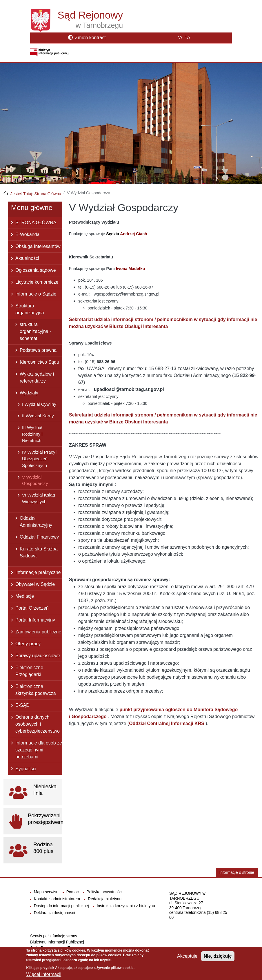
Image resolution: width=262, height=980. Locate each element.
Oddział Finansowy (39, 537)
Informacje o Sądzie (36, 294)
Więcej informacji (44, 974)
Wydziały (29, 393)
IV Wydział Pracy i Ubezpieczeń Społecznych (40, 459)
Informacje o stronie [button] (237, 873)
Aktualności (27, 258)
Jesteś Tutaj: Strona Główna (36, 194)
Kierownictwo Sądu (39, 362)
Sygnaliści (26, 769)
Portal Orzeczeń (32, 608)
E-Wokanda (27, 234)
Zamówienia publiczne (38, 632)
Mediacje (25, 596)
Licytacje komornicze (37, 282)
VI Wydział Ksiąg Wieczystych (39, 498)
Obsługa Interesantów (38, 246)
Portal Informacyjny (35, 620)
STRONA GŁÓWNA (36, 223)
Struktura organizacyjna (30, 309)
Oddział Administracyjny (36, 522)
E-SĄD (22, 705)
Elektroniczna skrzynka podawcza (36, 690)
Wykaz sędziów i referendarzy (37, 377)
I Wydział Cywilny (39, 404)
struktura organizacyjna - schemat (36, 331)
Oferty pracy (28, 644)
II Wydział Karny (38, 416)
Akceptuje (187, 956)
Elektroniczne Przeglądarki (29, 671)
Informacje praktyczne (38, 572)
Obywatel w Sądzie (35, 584)
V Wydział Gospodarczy (35, 480)
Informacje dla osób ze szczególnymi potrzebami (39, 750)
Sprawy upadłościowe (38, 656)
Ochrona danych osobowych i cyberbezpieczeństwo (38, 724)
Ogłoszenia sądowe (36, 270)
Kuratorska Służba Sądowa (39, 552)
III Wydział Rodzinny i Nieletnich (32, 434)
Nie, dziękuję (218, 956)
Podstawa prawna (38, 350)
